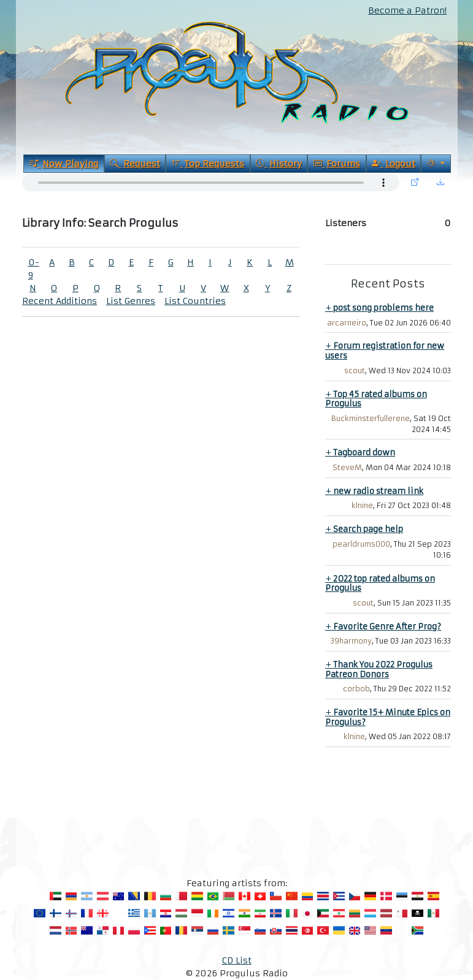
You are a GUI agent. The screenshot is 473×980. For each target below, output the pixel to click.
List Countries (195, 301)
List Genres (131, 301)
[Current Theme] (436, 164)
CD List (237, 960)
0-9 (34, 269)
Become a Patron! (407, 10)
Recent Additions (60, 301)
